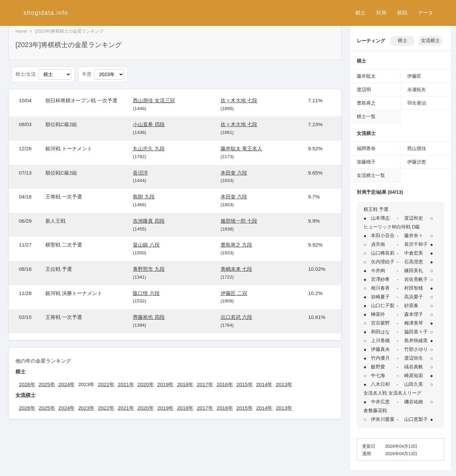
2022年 (106, 384)
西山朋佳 (417, 148)
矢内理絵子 (383, 262)
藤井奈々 (414, 235)
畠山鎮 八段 (146, 245)
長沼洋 (140, 173)
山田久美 (414, 384)
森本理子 (414, 314)
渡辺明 (364, 89)
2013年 (284, 384)
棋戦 (402, 13)
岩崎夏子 (380, 297)
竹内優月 (380, 358)
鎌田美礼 (414, 270)
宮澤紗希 (380, 279)
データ (426, 13)
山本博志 (380, 218)
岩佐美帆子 (416, 279)
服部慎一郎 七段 (239, 221)
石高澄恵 (414, 262)
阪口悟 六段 (146, 293)
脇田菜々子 (416, 332)
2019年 (166, 384)
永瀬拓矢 (417, 89)
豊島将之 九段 (236, 245)
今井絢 (378, 270)
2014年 (264, 384)
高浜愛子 (414, 297)
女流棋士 (430, 41)
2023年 (86, 408)
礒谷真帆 (414, 367)
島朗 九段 (144, 197)
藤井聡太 (366, 76)
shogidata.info (46, 13)
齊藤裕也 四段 (149, 317)
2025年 (47, 384)
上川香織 (380, 340)
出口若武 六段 (236, 317)
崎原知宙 (414, 375)
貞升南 (378, 244)
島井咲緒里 (416, 340)
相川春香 (380, 288)
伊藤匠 (414, 76)
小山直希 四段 (149, 124)
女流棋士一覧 (371, 175)
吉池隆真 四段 (149, 221)
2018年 (185, 384)
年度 (87, 74)
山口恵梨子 (416, 419)
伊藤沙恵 (417, 162)
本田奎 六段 (234, 173)
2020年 (146, 384)
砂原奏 (411, 305)
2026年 (27, 384)
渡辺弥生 (414, 358)
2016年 (225, 384)
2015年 (245, 384)
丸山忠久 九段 (149, 149)
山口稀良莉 (383, 253)
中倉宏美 (414, 253)
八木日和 (380, 384)
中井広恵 (380, 402)
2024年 (67, 384)
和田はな (380, 332)
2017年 (205, 384)
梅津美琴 (414, 323)
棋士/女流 (26, 74)
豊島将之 (366, 103)
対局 (381, 13)
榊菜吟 (378, 314)
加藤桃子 (366, 162)
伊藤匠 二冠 (234, 293)
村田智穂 (414, 288)
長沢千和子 (416, 244)
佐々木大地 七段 (239, 100)
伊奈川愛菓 (383, 419)
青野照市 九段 (149, 269)
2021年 (126, 384)
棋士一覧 (366, 116)
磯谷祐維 (414, 402)
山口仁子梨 (383, 305)
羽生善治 (417, 103)
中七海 (378, 375)
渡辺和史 (414, 218)
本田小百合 (383, 235)
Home (21, 31)
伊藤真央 (380, 349)
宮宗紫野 (380, 323)
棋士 (360, 13)
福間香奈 (366, 148)
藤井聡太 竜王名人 (241, 149)
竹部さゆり (416, 349)
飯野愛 (378, 367)
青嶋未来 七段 (236, 269)
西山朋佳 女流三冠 (154, 100)
